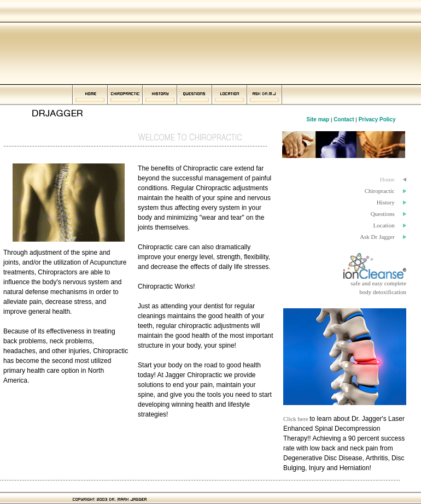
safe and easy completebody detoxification (375, 285)
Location (384, 225)
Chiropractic (380, 191)
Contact (344, 119)
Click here (296, 419)
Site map (318, 119)
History (386, 202)
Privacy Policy (378, 119)
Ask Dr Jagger (377, 237)
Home (387, 179)
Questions (383, 214)
